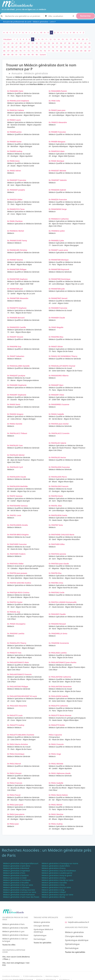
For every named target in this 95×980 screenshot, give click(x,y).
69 (16, 51)
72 (29, 51)
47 (16, 47)
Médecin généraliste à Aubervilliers (56, 866)
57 (57, 47)
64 (85, 47)
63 (81, 47)
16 (67, 39)
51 (33, 47)
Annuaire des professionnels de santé (17, 22)
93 (25, 55)
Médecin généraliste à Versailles (16, 883)
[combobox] (62, 16)
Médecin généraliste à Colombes (16, 887)
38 (69, 43)
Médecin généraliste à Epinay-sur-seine (57, 895)
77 (49, 51)
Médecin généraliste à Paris (14, 873)
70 (20, 51)
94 (29, 55)
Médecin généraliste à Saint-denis (17, 866)
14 (59, 39)
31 (41, 43)
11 (46, 39)
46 (12, 47)
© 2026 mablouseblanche (33, 976)
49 (25, 47)
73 (33, 51)
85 (81, 51)
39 (73, 43)
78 (53, 51)
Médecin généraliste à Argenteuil (16, 871)
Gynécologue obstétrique (77, 940)
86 (85, 51)
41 (81, 43)
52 (37, 47)
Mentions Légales (52, 976)
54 (45, 47)
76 (45, 51)
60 (69, 47)
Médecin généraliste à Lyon (13, 931)
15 (63, 39)
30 (37, 43)
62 (77, 47)
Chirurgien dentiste (41, 926)
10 (42, 39)
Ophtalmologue (40, 935)
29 (33, 43)
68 (12, 51)
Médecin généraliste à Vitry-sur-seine (18, 885)
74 (37, 51)
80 (61, 51)
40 (77, 43)
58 (61, 47)
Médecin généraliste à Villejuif (54, 892)
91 (16, 55)
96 (37, 55)
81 (65, 51)
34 (53, 43)
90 (12, 55)
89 (8, 55)
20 (83, 39)
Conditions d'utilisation (11, 976)
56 (53, 47)
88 (4, 55)
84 (77, 51)
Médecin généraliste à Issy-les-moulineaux (59, 871)
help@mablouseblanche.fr (77, 922)
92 (20, 55)
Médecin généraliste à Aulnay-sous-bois (19, 890)
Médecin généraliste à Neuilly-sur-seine (57, 880)
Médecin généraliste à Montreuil (16, 868)
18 (75, 39)
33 (49, 43)
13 (54, 39)
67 (8, 51)
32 (45, 43)
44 (4, 47)
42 (85, 43)
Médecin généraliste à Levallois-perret (57, 873)
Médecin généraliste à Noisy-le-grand (57, 875)
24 (12, 43)
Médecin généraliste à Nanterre (16, 875)
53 (41, 47)
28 (29, 43)
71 (25, 51)
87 (89, 51)
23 (8, 43)
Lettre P (53, 22)
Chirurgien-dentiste (74, 936)
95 (33, 55)
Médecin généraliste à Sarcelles (54, 883)
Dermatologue (40, 939)
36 (61, 43)
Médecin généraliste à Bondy (53, 897)
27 (25, 43)
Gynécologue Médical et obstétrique (43, 931)
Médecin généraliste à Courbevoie (17, 880)
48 (20, 47)
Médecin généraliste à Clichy (53, 885)
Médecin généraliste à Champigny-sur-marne (60, 863)
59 (65, 47)
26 (20, 43)
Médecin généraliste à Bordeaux (15, 935)
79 (57, 51)
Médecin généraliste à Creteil (15, 878)
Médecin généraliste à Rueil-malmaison (19, 895)
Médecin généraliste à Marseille (15, 928)
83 (73, 51)
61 (73, 47)
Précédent (8, 39)
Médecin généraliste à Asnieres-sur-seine (20, 892)
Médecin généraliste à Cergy (53, 890)
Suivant (43, 55)
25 (16, 43)
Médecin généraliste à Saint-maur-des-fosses (21, 897)
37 (65, 43)
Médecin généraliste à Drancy (54, 868)
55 (49, 47)
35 (57, 43)
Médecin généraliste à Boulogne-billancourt (21, 863)
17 (71, 39)
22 (4, 43)
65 (89, 47)
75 (41, 51)
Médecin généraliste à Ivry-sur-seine (56, 887)
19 (79, 39)
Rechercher (85, 16)
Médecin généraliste (41, 22)
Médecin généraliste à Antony (54, 878)
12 (50, 39)
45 (8, 47)
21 (87, 39)
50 (29, 47)
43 (89, 43)
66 (4, 51)
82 (69, 51)
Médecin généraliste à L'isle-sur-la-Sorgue (15, 940)
